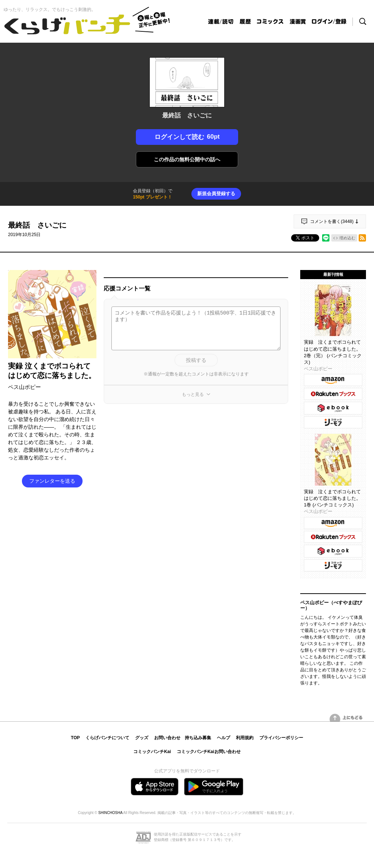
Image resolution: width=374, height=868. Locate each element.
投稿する (196, 360)
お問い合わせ (167, 738)
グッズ (142, 738)
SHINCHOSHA (110, 813)
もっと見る (193, 394)
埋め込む (347, 238)
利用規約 (245, 738)
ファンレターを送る (52, 481)
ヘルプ (224, 738)
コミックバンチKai (152, 752)
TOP (75, 738)
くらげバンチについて (107, 738)
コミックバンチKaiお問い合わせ (209, 752)
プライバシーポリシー (281, 738)
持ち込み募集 (198, 738)
